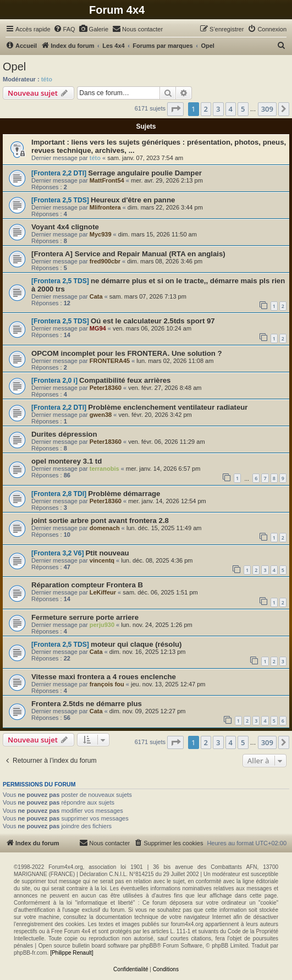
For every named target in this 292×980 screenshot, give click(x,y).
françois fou (107, 684)
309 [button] (267, 109)
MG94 (98, 328)
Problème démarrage (124, 494)
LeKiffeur (103, 592)
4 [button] (231, 109)
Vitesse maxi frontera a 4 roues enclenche (104, 677)
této (47, 79)
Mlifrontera (105, 207)
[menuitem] (64, 29)
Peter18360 (106, 388)
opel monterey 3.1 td (67, 461)
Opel (14, 67)
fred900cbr (105, 261)
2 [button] (206, 109)
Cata (96, 296)
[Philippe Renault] (71, 953)
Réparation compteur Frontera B (87, 585)
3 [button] (218, 109)
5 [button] (243, 109)
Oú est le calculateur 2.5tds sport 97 (153, 321)
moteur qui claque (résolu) (136, 644)
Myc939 (101, 234)
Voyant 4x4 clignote (65, 227)
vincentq (102, 560)
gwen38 (101, 415)
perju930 (102, 625)
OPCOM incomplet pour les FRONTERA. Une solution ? (127, 353)
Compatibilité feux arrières (125, 380)
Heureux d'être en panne (133, 200)
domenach (105, 528)
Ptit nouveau (108, 553)
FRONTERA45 (110, 361)
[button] (175, 109)
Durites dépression (64, 434)
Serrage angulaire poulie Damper (145, 173)
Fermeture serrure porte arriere (85, 617)
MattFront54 (107, 180)
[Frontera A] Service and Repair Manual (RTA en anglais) (128, 254)
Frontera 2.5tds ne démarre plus (87, 704)
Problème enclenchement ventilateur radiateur (168, 407)
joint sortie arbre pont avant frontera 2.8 (100, 521)
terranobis (104, 469)
